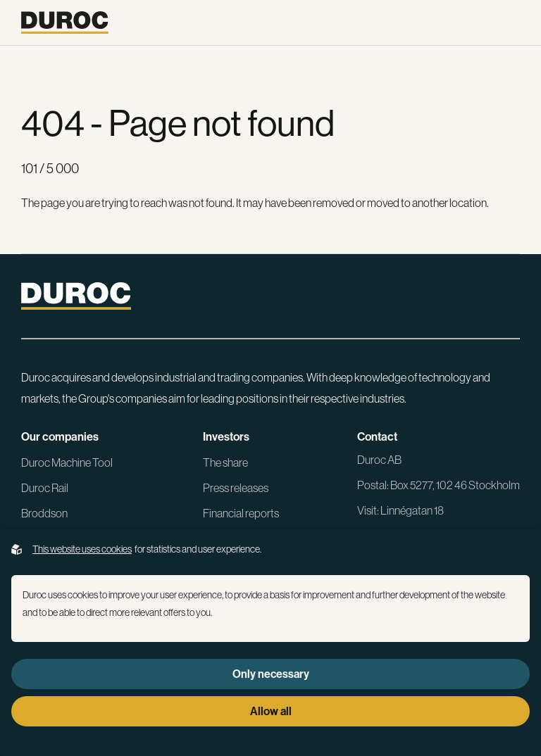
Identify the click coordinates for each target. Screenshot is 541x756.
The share (225, 462)
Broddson (44, 513)
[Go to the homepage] (65, 23)
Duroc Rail (45, 488)
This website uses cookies (82, 549)
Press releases (236, 488)
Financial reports (241, 513)
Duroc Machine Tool (67, 462)
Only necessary (271, 674)
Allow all (271, 711)
